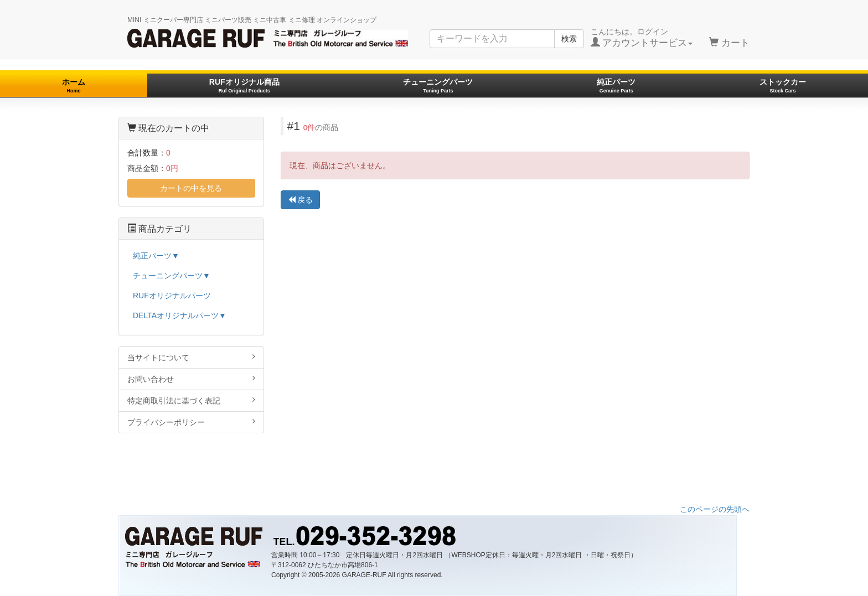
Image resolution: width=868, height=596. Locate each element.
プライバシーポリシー (191, 422)
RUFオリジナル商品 (244, 85)
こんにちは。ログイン (642, 38)
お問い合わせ (191, 379)
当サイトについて (191, 357)
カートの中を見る (191, 188)
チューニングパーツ (438, 85)
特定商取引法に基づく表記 (191, 400)
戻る (301, 200)
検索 (569, 39)
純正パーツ (616, 85)
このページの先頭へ (715, 509)
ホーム (74, 85)
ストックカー (783, 85)
